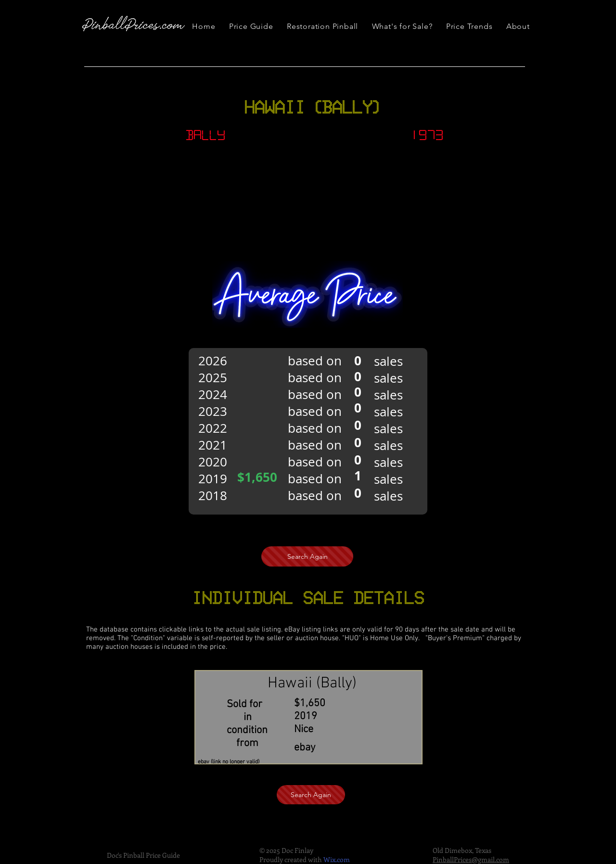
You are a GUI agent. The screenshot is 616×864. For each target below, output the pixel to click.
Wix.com (337, 859)
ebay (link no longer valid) (229, 762)
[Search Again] (307, 556)
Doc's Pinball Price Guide (143, 855)
